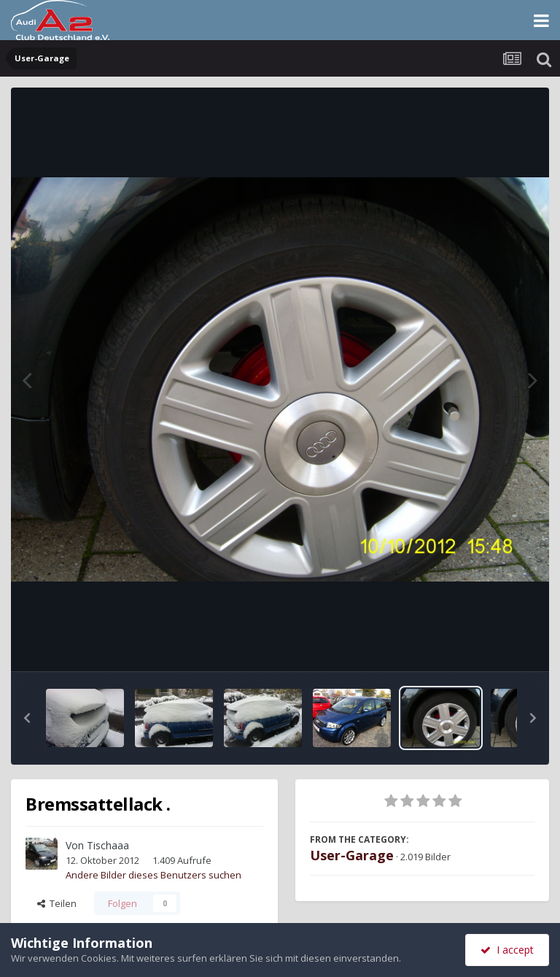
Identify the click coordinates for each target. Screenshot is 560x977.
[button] (27, 718)
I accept (507, 950)
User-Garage (352, 855)
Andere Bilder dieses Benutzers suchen (153, 875)
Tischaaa (108, 845)
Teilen (57, 903)
